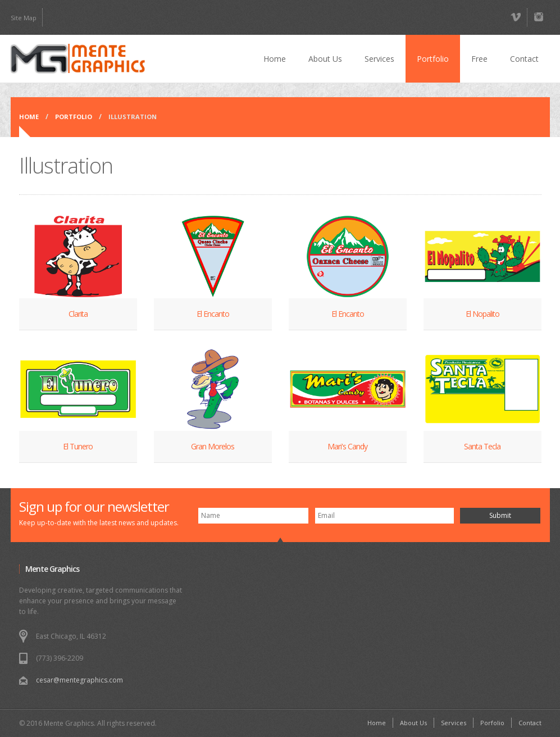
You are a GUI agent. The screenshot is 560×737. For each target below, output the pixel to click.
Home (275, 59)
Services (379, 59)
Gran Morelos (213, 446)
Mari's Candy (347, 446)
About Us (325, 59)
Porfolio (492, 723)
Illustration (133, 117)
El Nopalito (482, 314)
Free (479, 59)
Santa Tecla (482, 446)
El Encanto (213, 314)
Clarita (78, 314)
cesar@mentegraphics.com (79, 680)
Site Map (24, 18)
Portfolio (433, 59)
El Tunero (78, 446)
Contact (524, 59)
